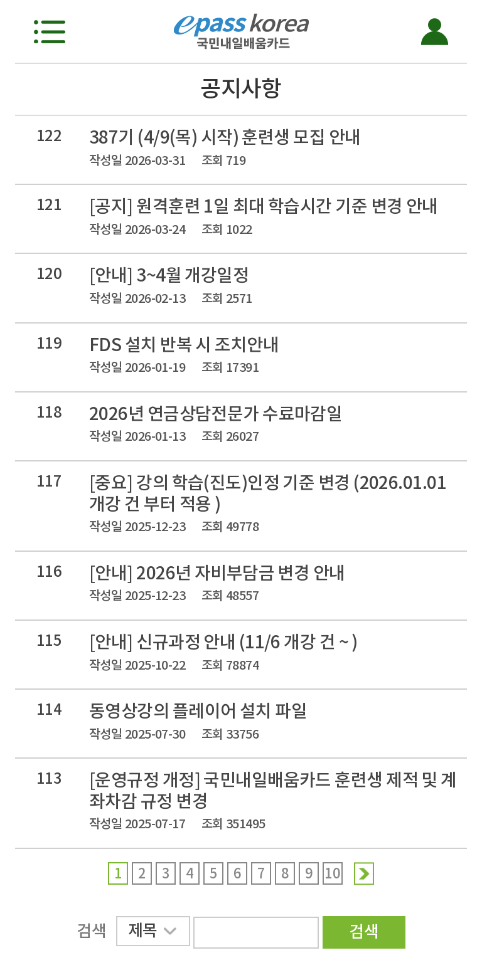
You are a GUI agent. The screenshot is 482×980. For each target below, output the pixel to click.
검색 (364, 931)
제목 (152, 933)
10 (332, 873)
